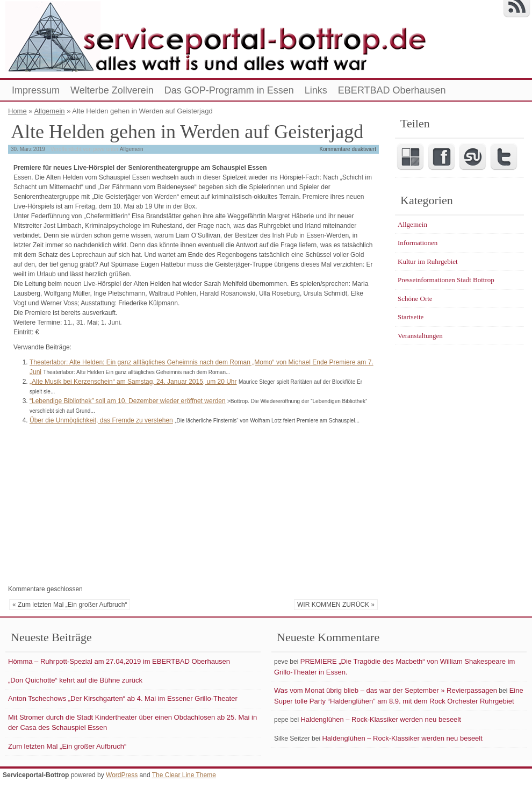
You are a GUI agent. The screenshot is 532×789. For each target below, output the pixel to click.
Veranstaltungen (420, 336)
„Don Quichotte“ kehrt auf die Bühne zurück (75, 680)
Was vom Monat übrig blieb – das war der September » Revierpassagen (386, 690)
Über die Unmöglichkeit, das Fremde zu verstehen (101, 420)
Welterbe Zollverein (112, 90)
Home (17, 111)
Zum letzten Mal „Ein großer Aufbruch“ (67, 746)
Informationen (418, 243)
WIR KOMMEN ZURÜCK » (336, 605)
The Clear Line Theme (184, 775)
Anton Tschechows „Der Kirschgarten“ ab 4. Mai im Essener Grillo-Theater (123, 698)
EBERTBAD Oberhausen (392, 90)
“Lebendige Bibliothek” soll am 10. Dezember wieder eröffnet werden (128, 401)
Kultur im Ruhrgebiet (428, 261)
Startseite (411, 317)
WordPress (122, 775)
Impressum (36, 90)
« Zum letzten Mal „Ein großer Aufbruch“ (70, 605)
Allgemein (49, 111)
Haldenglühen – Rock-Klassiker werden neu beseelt (380, 719)
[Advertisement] (98, 503)
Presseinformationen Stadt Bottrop (446, 280)
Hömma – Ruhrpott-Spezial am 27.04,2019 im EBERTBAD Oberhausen (119, 661)
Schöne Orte (415, 299)
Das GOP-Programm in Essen (229, 90)
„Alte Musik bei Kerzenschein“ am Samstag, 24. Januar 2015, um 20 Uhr (133, 382)
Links (316, 90)
